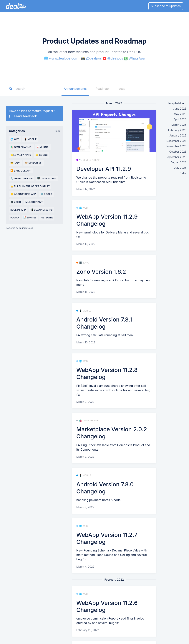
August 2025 (178, 162)
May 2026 (180, 114)
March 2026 (179, 125)
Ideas (121, 89)
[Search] (39, 89)
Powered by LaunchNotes (19, 228)
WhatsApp (137, 58)
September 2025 (176, 157)
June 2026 (180, 109)
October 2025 (178, 152)
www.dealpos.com (64, 58)
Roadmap (102, 89)
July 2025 (180, 168)
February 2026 (177, 130)
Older (183, 173)
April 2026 (180, 119)
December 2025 (176, 141)
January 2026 (178, 135)
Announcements (75, 89)
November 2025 (176, 146)
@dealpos (94, 58)
